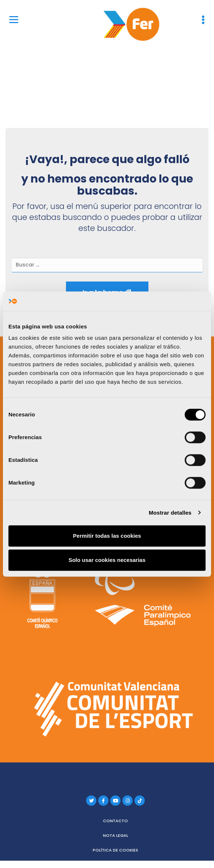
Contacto (115, 821)
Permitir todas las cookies (107, 536)
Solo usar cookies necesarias (107, 560)
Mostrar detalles (170, 513)
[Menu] (14, 19)
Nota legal (116, 835)
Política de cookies (115, 850)
